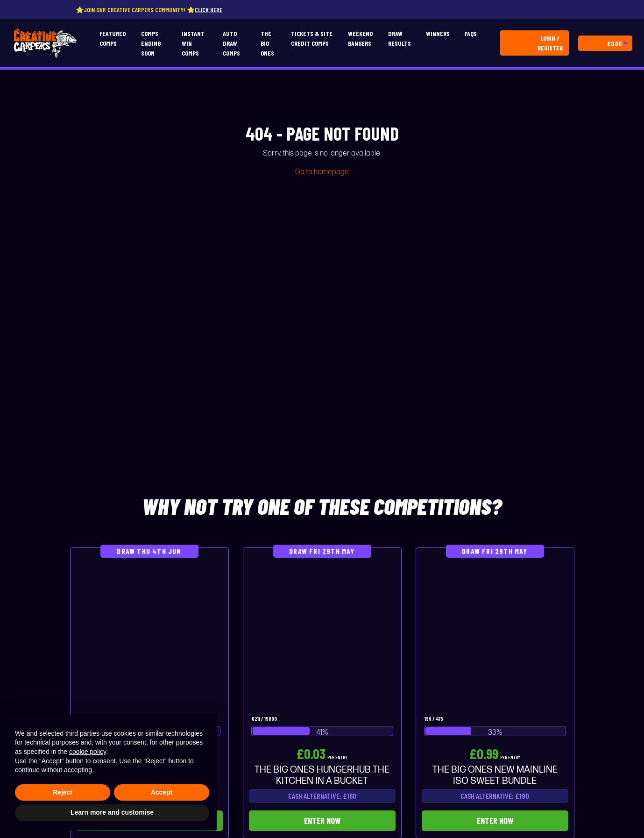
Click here (215, 10)
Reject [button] (63, 792)
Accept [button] (162, 792)
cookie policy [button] (88, 752)
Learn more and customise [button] (112, 812)
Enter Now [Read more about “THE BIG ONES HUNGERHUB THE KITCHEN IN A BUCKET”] (322, 821)
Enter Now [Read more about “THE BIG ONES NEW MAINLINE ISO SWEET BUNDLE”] (495, 821)
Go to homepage (322, 172)
